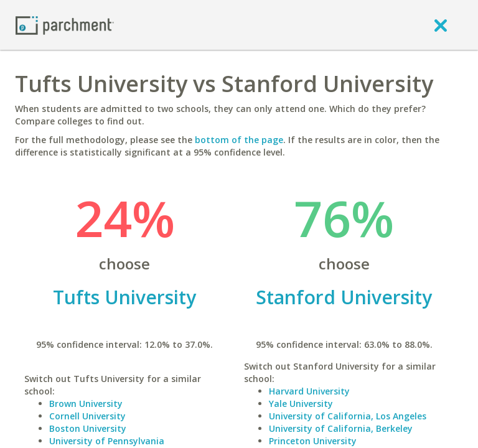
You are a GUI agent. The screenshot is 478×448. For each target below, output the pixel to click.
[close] (441, 25)
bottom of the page (239, 140)
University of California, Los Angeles (348, 416)
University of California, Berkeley (341, 428)
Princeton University (313, 441)
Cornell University (87, 416)
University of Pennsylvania (107, 441)
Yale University (301, 404)
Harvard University (309, 391)
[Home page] (65, 25)
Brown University (86, 404)
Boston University (88, 428)
